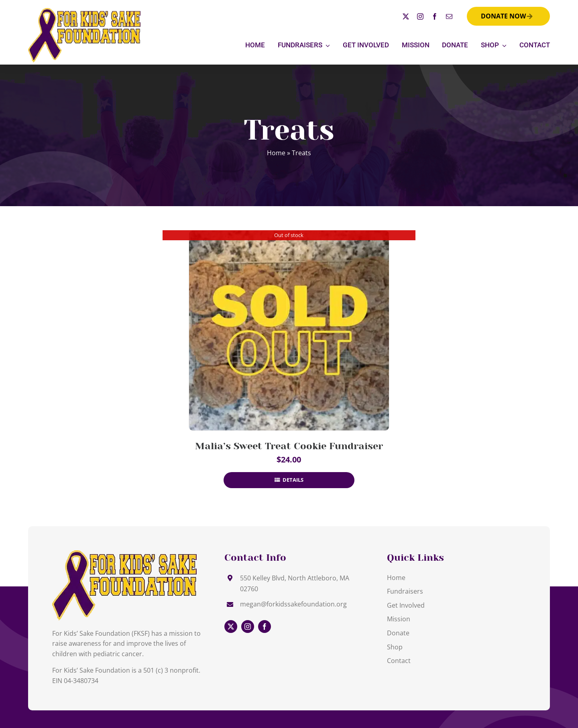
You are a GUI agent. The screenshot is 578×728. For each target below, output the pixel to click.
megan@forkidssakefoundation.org (293, 604)
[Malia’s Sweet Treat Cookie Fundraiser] (289, 331)
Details (292, 480)
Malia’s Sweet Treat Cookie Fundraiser (289, 446)
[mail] (449, 16)
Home (276, 153)
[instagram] (420, 16)
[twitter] (406, 16)
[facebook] (435, 16)
